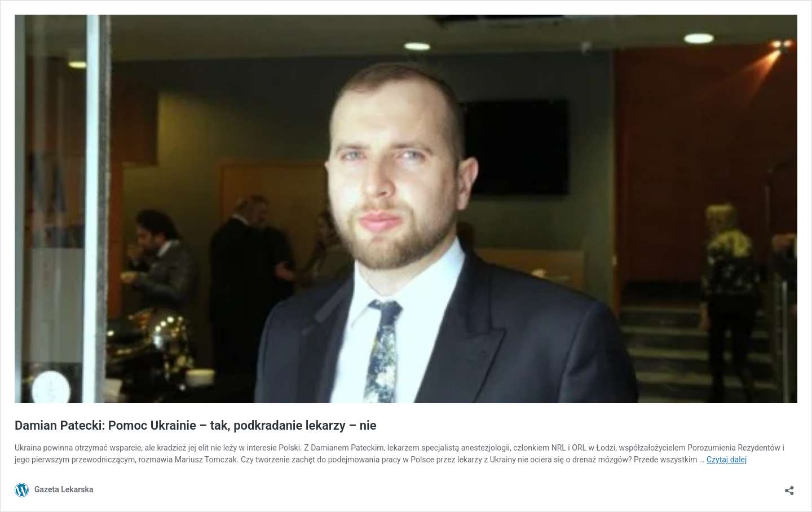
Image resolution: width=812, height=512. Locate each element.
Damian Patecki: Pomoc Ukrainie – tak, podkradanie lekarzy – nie (196, 425)
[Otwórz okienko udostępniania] (789, 487)
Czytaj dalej (727, 460)
